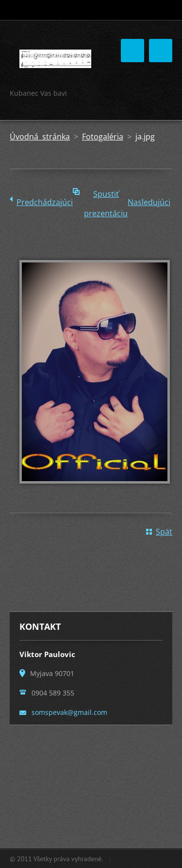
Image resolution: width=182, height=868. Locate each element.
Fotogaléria (103, 137)
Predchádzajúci (45, 202)
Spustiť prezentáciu (106, 196)
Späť (164, 532)
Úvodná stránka (40, 137)
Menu (161, 51)
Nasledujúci (149, 202)
